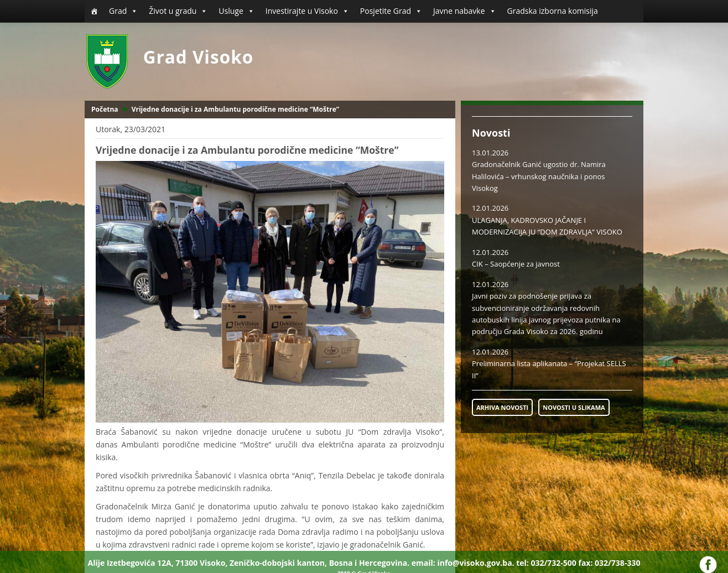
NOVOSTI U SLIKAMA (574, 407)
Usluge (236, 11)
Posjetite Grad (391, 11)
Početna (105, 109)
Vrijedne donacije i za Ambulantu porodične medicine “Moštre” (235, 109)
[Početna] (94, 11)
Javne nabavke (465, 11)
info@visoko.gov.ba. (475, 563)
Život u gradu (178, 11)
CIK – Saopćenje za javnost (516, 264)
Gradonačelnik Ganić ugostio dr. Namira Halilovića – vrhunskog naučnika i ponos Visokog (539, 176)
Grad (123, 11)
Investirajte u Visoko (307, 11)
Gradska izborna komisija (553, 11)
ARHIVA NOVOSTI (502, 407)
